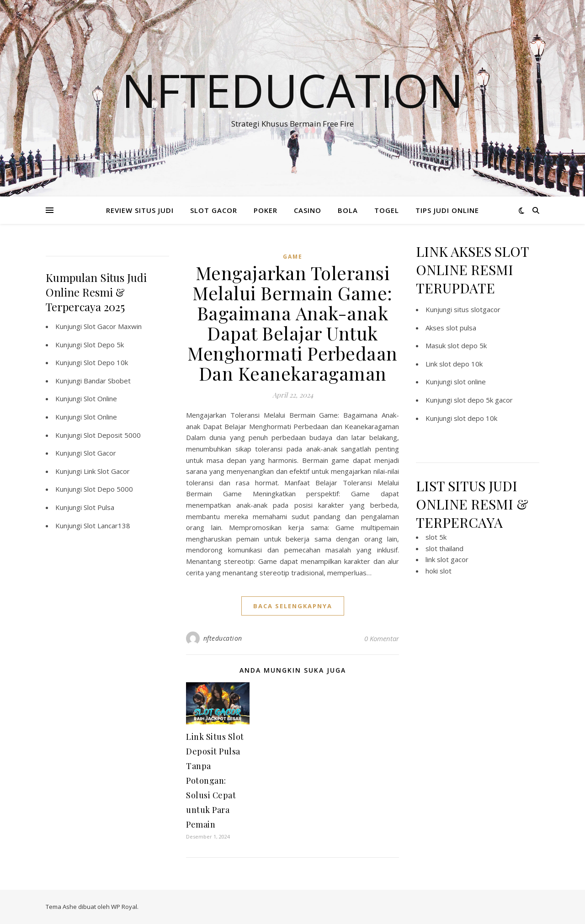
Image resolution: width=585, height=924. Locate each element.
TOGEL (387, 210)
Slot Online (100, 398)
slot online (470, 382)
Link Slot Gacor (107, 471)
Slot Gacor (100, 453)
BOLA (348, 210)
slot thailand (444, 548)
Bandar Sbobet (107, 381)
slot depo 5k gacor (483, 400)
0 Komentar (382, 638)
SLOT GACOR (214, 210)
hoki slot (439, 571)
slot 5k (436, 537)
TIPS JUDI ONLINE (447, 210)
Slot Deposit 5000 (112, 435)
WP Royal (124, 907)
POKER (266, 210)
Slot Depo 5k (104, 345)
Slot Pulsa (99, 507)
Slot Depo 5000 (108, 489)
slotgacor (486, 309)
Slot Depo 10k (106, 362)
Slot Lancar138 (107, 526)
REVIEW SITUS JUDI (140, 210)
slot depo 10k (461, 364)
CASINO (308, 210)
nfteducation (223, 638)
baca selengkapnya (293, 606)
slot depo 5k (467, 345)
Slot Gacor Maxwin (113, 326)
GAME (293, 257)
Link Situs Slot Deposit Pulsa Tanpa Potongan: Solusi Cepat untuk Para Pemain (215, 781)
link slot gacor (447, 559)
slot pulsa (461, 328)
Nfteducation (292, 90)
